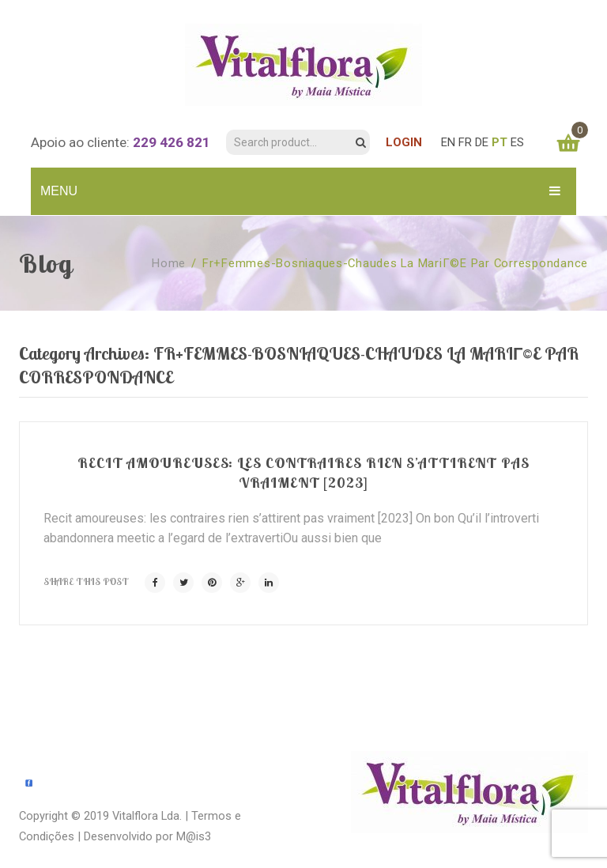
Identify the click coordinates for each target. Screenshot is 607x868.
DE (482, 142)
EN (448, 142)
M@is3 (194, 836)
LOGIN (404, 142)
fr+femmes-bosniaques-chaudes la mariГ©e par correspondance (395, 263)
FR (465, 142)
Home (169, 263)
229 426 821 (172, 142)
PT (500, 142)
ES (517, 142)
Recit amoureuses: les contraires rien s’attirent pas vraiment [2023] (303, 472)
